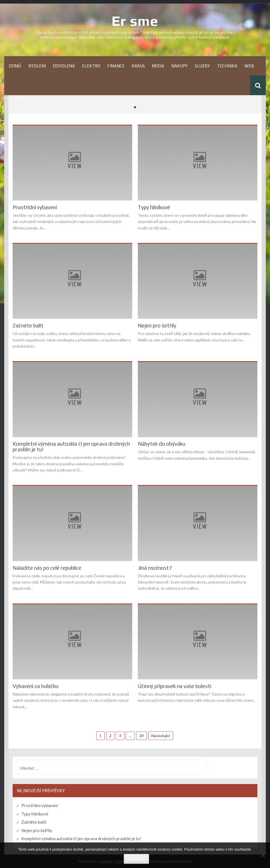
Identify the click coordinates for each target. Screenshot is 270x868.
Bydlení (37, 66)
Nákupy (179, 66)
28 (141, 736)
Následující (161, 736)
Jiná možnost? (155, 568)
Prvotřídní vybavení (35, 207)
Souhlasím (136, 859)
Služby (202, 66)
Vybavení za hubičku (36, 686)
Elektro (91, 66)
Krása (138, 66)
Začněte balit (28, 326)
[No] (263, 855)
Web (249, 66)
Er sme (135, 21)
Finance (116, 66)
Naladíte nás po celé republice (47, 568)
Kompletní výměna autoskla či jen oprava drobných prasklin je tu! (71, 447)
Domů (15, 66)
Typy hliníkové (154, 207)
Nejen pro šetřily (157, 326)
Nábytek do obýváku (162, 444)
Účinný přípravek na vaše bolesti (175, 686)
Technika (227, 66)
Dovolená (64, 66)
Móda (158, 66)
